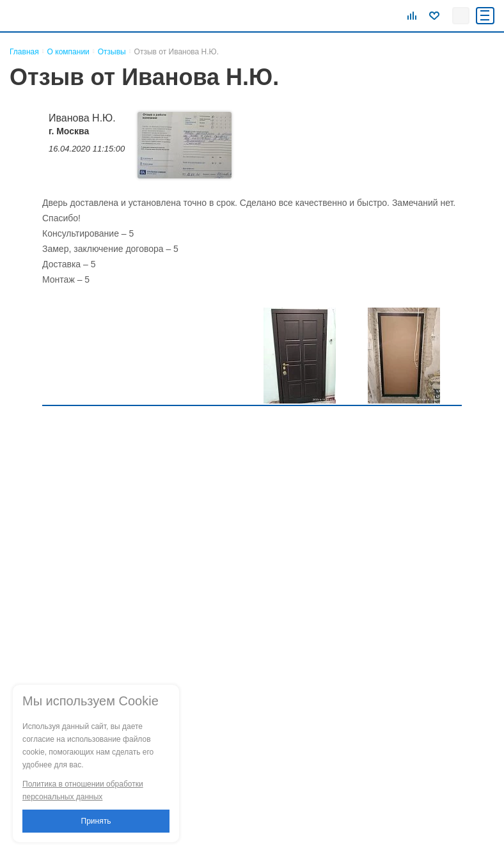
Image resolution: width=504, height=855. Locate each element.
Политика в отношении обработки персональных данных (83, 790)
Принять (96, 821)
